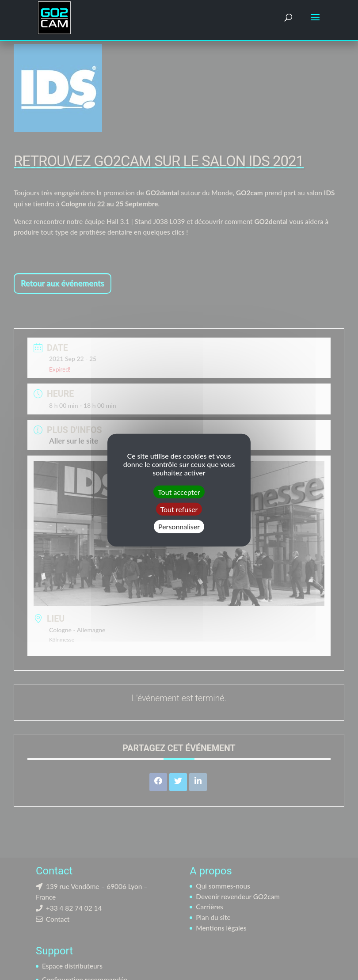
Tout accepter (179, 492)
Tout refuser (179, 509)
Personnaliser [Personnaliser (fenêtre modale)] (179, 526)
